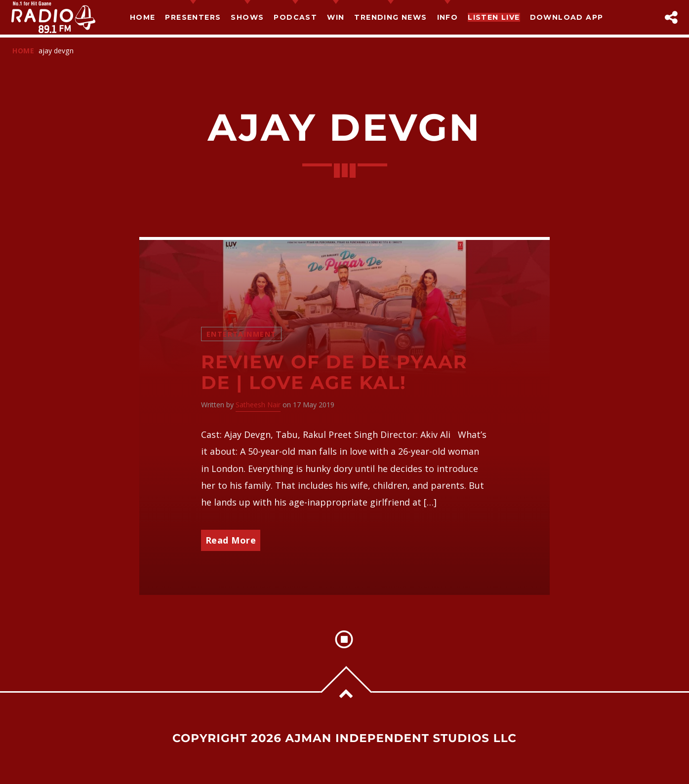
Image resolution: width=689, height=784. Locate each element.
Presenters (193, 17)
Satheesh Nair (258, 405)
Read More (231, 540)
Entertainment (241, 334)
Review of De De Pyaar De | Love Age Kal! (334, 373)
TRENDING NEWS (390, 17)
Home (143, 17)
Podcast (295, 17)
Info (448, 17)
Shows (247, 17)
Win (336, 17)
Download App (567, 17)
